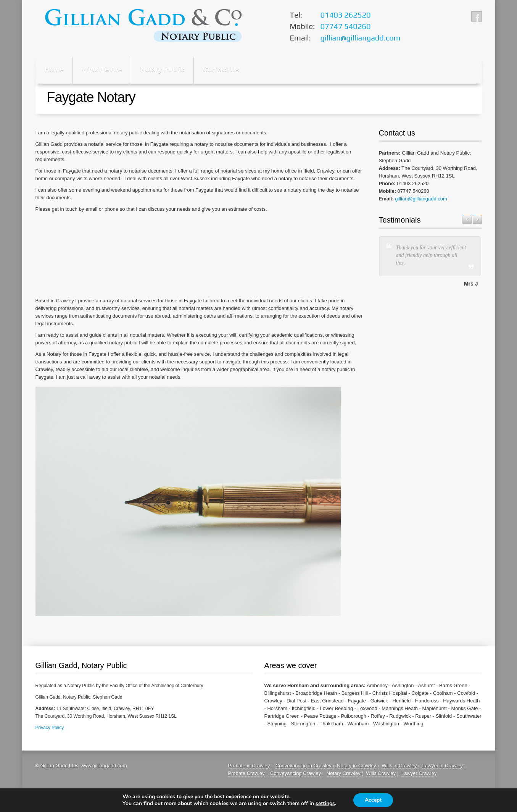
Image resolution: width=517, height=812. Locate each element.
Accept (373, 800)
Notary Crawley (344, 773)
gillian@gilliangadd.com (421, 199)
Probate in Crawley (249, 766)
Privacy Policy (50, 728)
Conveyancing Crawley (296, 773)
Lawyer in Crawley (443, 766)
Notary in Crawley (357, 766)
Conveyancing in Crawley (304, 766)
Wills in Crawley (399, 766)
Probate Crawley (246, 773)
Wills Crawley (381, 773)
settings (325, 804)
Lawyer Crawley (419, 773)
